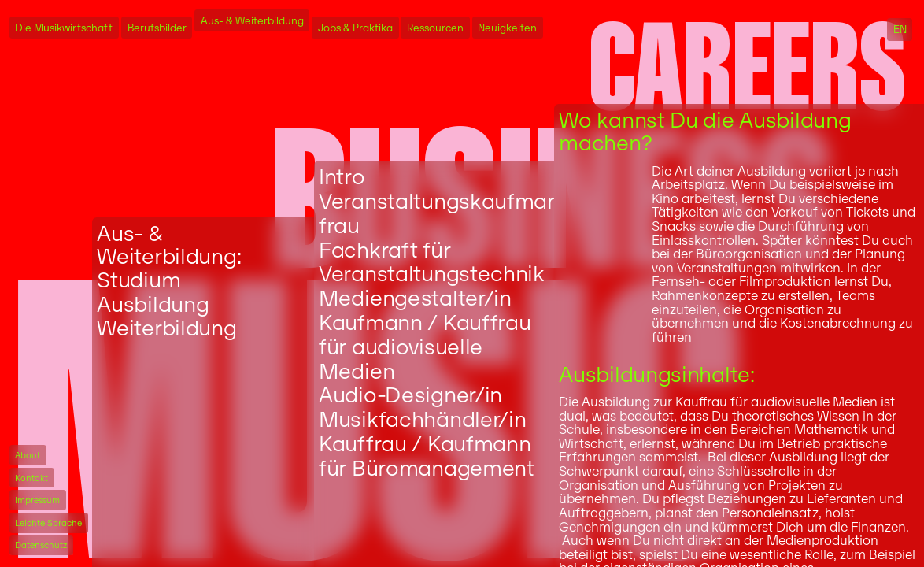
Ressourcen (435, 27)
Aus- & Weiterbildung (252, 21)
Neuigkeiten (507, 27)
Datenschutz (41, 545)
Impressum (37, 500)
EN (900, 30)
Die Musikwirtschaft (64, 27)
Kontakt (31, 478)
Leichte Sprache (48, 523)
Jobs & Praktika (355, 27)
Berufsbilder (157, 27)
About (28, 455)
